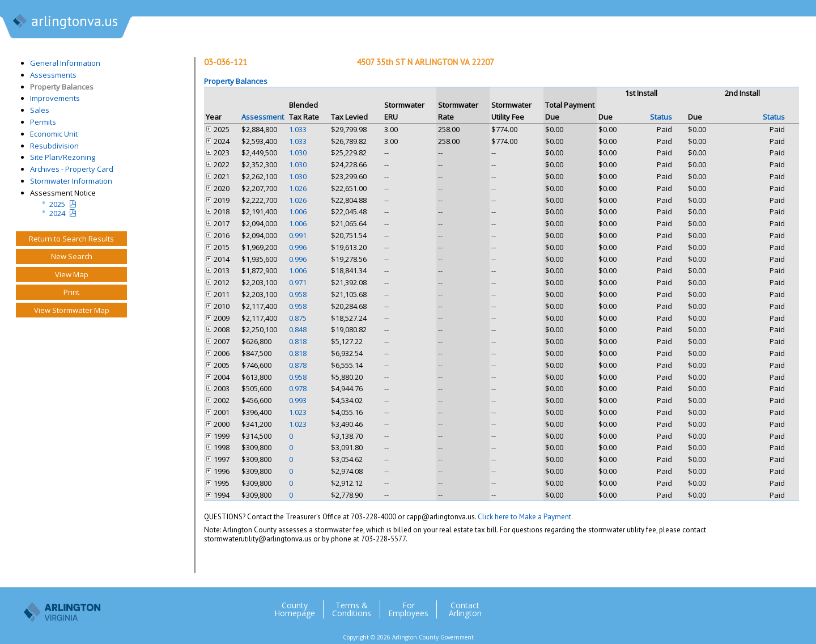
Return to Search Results (71, 239)
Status (661, 117)
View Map (72, 274)
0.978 (298, 388)
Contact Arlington (465, 609)
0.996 (298, 247)
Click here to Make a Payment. (525, 517)
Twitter (719, 605)
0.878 (298, 365)
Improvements (55, 98)
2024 (57, 213)
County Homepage (295, 609)
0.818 (298, 341)
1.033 (298, 129)
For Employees (408, 609)
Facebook (742, 605)
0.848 (298, 329)
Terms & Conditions (352, 609)
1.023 (298, 412)
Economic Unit (54, 134)
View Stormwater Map (72, 310)
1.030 (298, 152)
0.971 (298, 282)
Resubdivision (54, 146)
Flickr (764, 605)
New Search (72, 256)
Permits (43, 122)
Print (71, 292)
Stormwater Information (71, 181)
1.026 (298, 188)
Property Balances (62, 87)
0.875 (298, 318)
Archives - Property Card (72, 169)
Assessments (53, 75)
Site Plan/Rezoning (63, 157)
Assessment (263, 117)
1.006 (298, 211)
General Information (65, 63)
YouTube (787, 605)
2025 (57, 204)
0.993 (298, 400)
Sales (40, 110)
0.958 (298, 294)
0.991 (298, 235)
